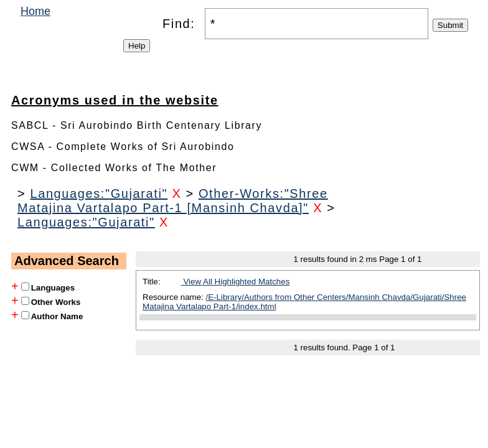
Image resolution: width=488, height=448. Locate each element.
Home (35, 11)
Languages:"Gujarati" (99, 194)
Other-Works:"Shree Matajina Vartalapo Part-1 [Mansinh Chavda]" (173, 201)
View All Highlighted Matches (236, 282)
